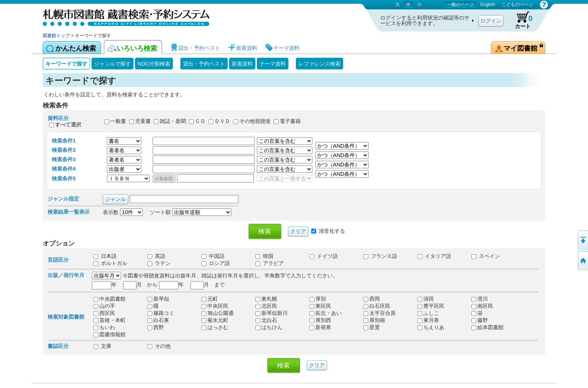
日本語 (105, 256)
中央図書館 (109, 299)
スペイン (486, 256)
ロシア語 (216, 263)
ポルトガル (110, 263)
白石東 (158, 320)
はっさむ (215, 327)
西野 (156, 327)
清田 (426, 299)
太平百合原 (379, 313)
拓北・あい (325, 313)
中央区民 (215, 306)
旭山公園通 (217, 313)
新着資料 (242, 64)
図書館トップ (56, 36)
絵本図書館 (487, 327)
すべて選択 (68, 124)
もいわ (104, 327)
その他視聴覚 (255, 121)
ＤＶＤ (222, 121)
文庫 (102, 346)
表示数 (123, 212)
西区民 (104, 313)
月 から (140, 285)
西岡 (372, 299)
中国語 (213, 256)
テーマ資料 (273, 64)
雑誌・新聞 (173, 121)
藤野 (480, 320)
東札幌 (266, 299)
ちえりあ (431, 327)
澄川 (480, 299)
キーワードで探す (66, 64)
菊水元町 (215, 320)
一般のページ (460, 4)
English (488, 4)
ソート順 (190, 212)
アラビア (270, 263)
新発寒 (320, 327)
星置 (372, 327)
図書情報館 (109, 334)
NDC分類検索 (154, 64)
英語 (156, 256)
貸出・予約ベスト (204, 64)
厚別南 (374, 320)
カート (520, 20)
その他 (159, 346)
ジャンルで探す (112, 64)
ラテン (159, 263)
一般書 (118, 121)
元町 (210, 299)
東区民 (320, 306)
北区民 (266, 306)
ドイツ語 (324, 256)
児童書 (143, 121)
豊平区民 (431, 306)
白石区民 (377, 306)
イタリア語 (434, 256)
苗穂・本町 (109, 320)
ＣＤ (200, 121)
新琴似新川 (271, 313)
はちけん (269, 327)
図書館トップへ (582, 261)
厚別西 (320, 320)
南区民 (482, 306)
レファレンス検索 (319, 64)
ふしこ (428, 313)
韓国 (264, 256)
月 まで (208, 285)
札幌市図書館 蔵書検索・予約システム (121, 16)
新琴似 (158, 299)
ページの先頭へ (582, 240)
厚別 (318, 299)
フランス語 (380, 256)
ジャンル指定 (63, 199)
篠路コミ (161, 313)
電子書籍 (290, 121)
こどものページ (517, 4)
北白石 (266, 320)
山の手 (104, 306)
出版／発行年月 (66, 275)
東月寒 (428, 320)
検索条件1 (64, 141)
